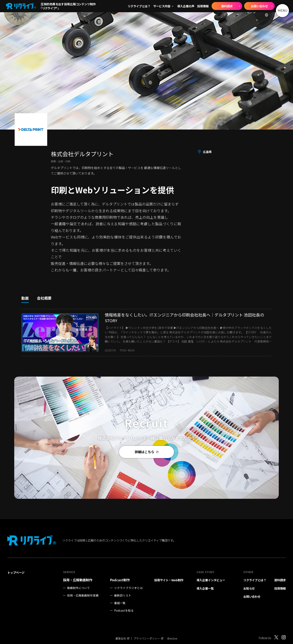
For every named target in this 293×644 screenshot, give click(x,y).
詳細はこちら (146, 452)
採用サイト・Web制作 (169, 580)
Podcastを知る (124, 610)
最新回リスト (123, 595)
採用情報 (203, 6)
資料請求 (227, 6)
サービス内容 (162, 6)
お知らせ (249, 588)
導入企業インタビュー (211, 580)
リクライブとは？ (139, 6)
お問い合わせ (259, 6)
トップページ (16, 572)
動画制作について (79, 588)
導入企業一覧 (205, 588)
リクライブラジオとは (128, 588)
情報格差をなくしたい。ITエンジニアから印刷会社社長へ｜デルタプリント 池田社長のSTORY (184, 318)
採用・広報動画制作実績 (83, 595)
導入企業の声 (186, 6)
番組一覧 (120, 603)
